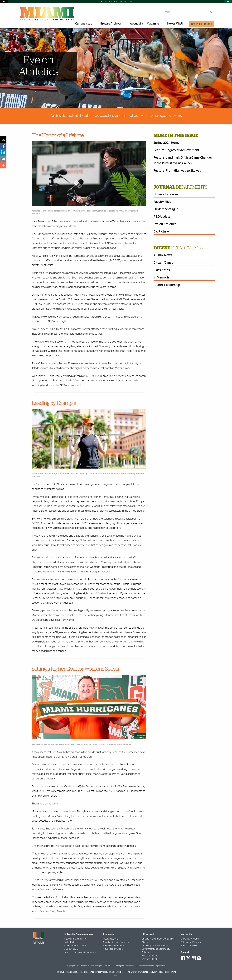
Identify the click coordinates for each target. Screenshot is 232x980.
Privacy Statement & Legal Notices (152, 966)
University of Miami (190, 939)
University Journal (166, 194)
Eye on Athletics (165, 224)
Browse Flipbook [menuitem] (202, 24)
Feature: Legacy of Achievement (176, 150)
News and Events (150, 956)
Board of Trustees (189, 946)
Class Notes (162, 270)
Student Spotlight (166, 209)
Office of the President (191, 942)
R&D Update (162, 217)
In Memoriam (163, 278)
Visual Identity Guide (113, 949)
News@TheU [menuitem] (175, 24)
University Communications (155, 946)
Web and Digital (149, 959)
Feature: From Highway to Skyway (177, 171)
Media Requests (111, 939)
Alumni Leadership (167, 285)
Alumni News (163, 255)
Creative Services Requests (116, 942)
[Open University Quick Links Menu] (228, 2)
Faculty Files (162, 202)
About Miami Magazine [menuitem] (144, 24)
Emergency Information (125, 966)
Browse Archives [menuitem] (111, 24)
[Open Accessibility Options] (4, 2)
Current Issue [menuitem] (84, 24)
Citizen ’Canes (163, 263)
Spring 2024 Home (167, 143)
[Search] (211, 12)
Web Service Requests (114, 946)
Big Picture (161, 232)
